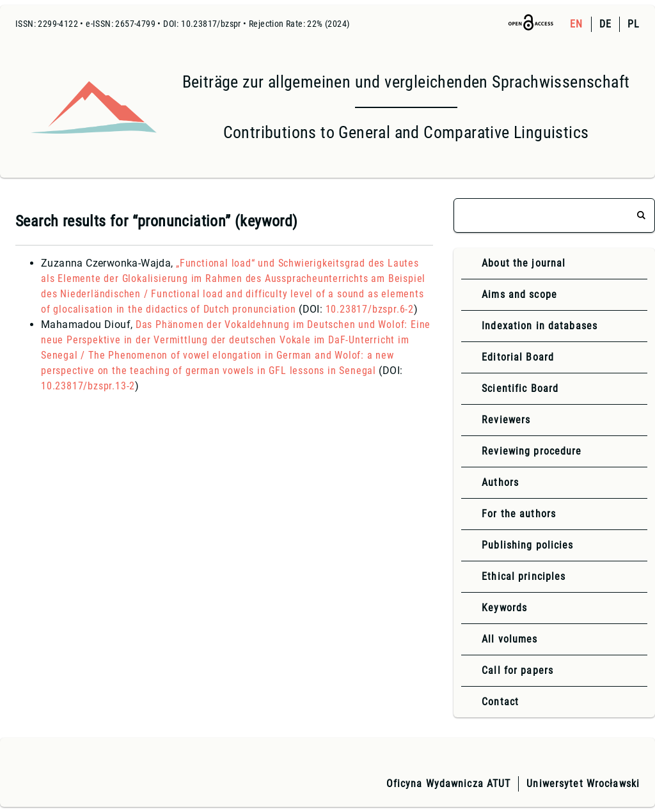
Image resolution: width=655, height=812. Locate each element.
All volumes (509, 639)
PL (634, 24)
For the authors (519, 514)
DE (605, 24)
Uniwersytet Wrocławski (583, 784)
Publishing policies (527, 545)
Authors (500, 482)
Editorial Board (518, 357)
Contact (500, 702)
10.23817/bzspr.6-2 (370, 309)
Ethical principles (524, 576)
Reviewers (506, 420)
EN (576, 24)
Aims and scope (519, 294)
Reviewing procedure (532, 451)
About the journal (524, 263)
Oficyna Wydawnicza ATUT (449, 784)
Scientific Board (520, 388)
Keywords (504, 608)
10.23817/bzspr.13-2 (88, 386)
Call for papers (517, 670)
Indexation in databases (540, 326)
